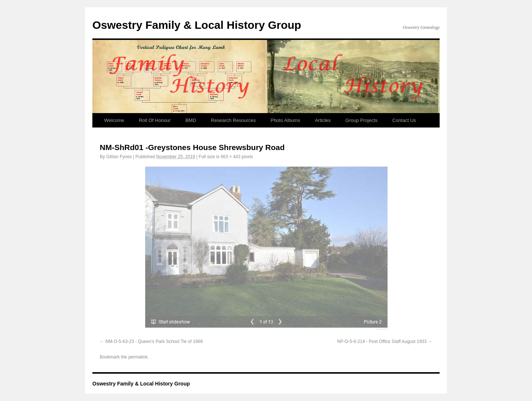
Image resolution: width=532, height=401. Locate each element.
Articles (323, 120)
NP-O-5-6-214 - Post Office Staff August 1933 (382, 341)
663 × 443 (231, 157)
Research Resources (233, 120)
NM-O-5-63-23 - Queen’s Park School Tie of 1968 (154, 341)
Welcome (114, 120)
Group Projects (362, 120)
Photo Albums (285, 120)
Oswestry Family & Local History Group (197, 25)
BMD (191, 120)
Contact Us (404, 120)
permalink (138, 357)
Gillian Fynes (119, 157)
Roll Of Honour (155, 120)
